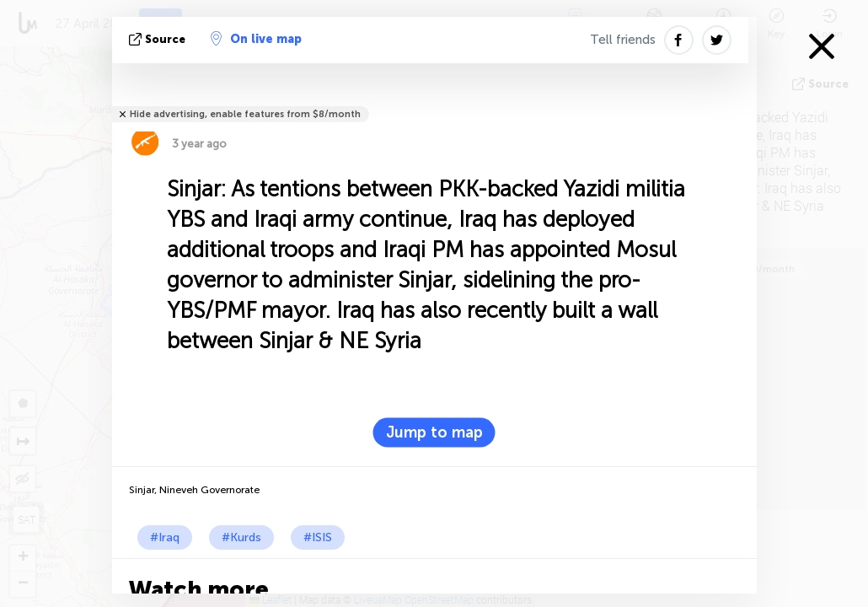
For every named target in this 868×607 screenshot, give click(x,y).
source (159, 39)
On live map (256, 39)
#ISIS (318, 537)
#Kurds (241, 537)
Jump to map (434, 432)
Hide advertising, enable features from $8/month (245, 114)
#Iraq (165, 537)
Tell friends (623, 40)
